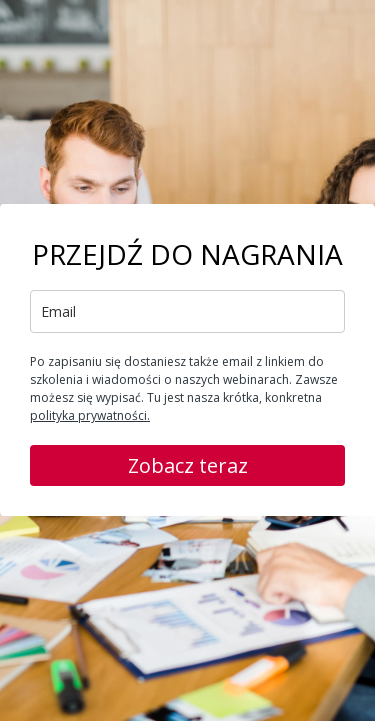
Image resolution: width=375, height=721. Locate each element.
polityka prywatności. (90, 415)
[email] (187, 311)
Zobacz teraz (188, 465)
